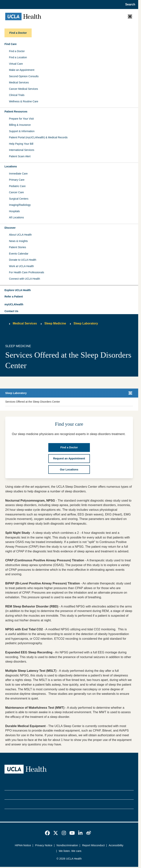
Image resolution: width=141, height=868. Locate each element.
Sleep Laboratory (86, 323)
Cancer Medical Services (23, 89)
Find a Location (18, 57)
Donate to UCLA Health (23, 260)
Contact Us (11, 311)
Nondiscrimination (67, 845)
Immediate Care (18, 174)
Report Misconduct (93, 845)
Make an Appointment (22, 70)
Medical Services (19, 82)
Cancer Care (16, 192)
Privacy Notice (44, 845)
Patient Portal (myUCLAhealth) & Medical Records (38, 137)
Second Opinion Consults (24, 76)
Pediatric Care (17, 186)
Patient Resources (16, 112)
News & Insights (18, 241)
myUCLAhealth (14, 304)
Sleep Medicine (55, 323)
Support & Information (22, 131)
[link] (47, 833)
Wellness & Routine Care (24, 101)
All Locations (16, 217)
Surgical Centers (19, 199)
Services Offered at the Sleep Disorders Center (33, 402)
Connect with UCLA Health (25, 279)
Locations (11, 166)
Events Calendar (19, 254)
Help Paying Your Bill (21, 144)
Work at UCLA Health (21, 266)
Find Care (11, 44)
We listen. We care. (70, 851)
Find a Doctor (17, 51)
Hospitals (14, 211)
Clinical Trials (17, 95)
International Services (22, 150)
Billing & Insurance (20, 125)
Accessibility (116, 845)
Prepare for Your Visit (21, 119)
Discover (10, 228)
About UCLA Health (20, 235)
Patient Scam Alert (20, 156)
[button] (69, 290)
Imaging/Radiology (20, 205)
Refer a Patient (14, 297)
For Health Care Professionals (27, 272)
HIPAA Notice (23, 845)
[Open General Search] (129, 4)
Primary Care (17, 180)
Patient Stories (18, 247)
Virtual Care (16, 64)
